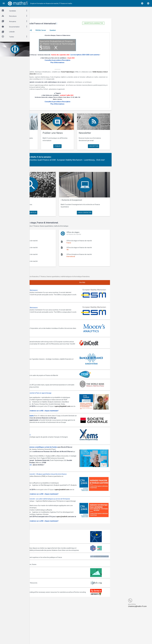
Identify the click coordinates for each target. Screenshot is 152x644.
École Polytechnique (101, 74)
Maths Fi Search (51, 204)
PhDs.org (40, 615)
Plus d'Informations (76, 65)
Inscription (104, 149)
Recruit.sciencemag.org (45, 624)
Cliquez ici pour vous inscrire (46, 482)
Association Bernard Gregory (47, 578)
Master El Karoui (44, 30)
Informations (57, 484)
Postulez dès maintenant (46, 432)
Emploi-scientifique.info (45, 589)
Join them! (81, 297)
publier (76, 146)
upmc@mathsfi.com (44, 511)
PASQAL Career (72, 30)
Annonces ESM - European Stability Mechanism (53, 291)
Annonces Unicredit (44, 332)
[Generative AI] (58, 30)
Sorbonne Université (87, 76)
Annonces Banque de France (47, 350)
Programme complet (44, 484)
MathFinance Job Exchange (46, 606)
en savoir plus (48, 146)
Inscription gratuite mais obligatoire (50, 479)
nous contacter (97, 212)
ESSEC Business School (57, 76)
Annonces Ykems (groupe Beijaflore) (49, 441)
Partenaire (53, 160)
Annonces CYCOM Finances (46, 366)
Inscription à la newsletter (104, 23)
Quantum (84, 30)
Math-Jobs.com (42, 597)
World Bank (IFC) (43, 374)
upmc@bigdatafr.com (45, 410)
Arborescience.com (44, 569)
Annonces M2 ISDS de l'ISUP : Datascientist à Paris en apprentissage (60, 386)
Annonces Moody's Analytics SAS (48, 321)
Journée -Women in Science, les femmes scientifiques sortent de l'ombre (63, 455)
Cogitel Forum (50, 638)
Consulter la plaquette (45, 412)
